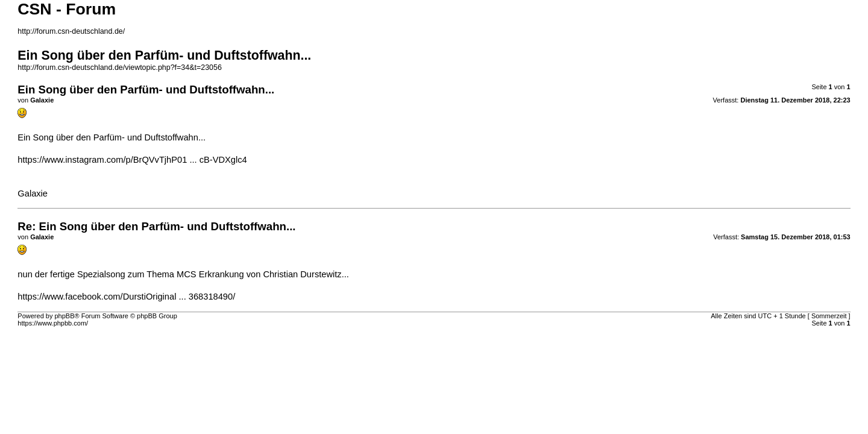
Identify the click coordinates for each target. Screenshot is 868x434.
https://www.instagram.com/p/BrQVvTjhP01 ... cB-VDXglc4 (132, 160)
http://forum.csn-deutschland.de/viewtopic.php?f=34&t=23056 (120, 68)
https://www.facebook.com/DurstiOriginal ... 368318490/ (126, 297)
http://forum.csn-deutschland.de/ (71, 31)
